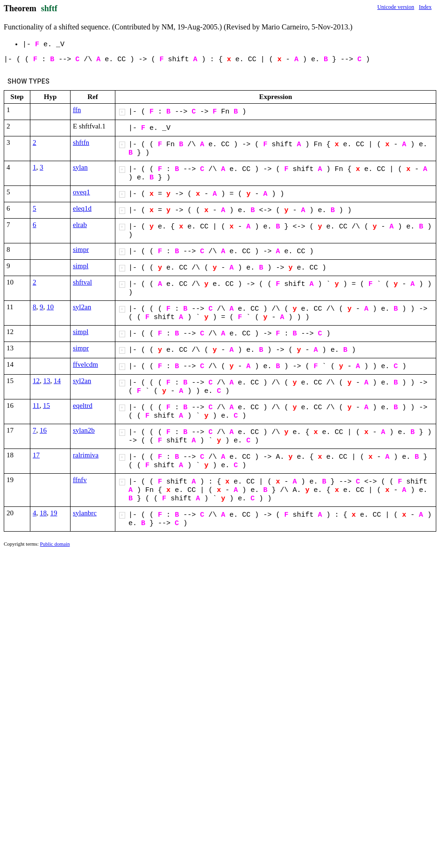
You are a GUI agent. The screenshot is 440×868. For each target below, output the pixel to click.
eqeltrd (83, 406)
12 (36, 381)
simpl (81, 266)
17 (36, 455)
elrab (80, 225)
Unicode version (396, 7)
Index (425, 7)
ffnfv (80, 480)
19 (54, 513)
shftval (82, 282)
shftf (49, 8)
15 (46, 406)
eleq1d (82, 208)
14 (57, 381)
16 (43, 430)
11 (36, 406)
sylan (80, 167)
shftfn (81, 142)
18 (43, 513)
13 (47, 381)
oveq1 (82, 192)
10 (50, 307)
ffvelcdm (85, 364)
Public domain (55, 544)
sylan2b (84, 430)
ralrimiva (86, 455)
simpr (81, 249)
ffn (77, 110)
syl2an (82, 307)
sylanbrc (85, 513)
